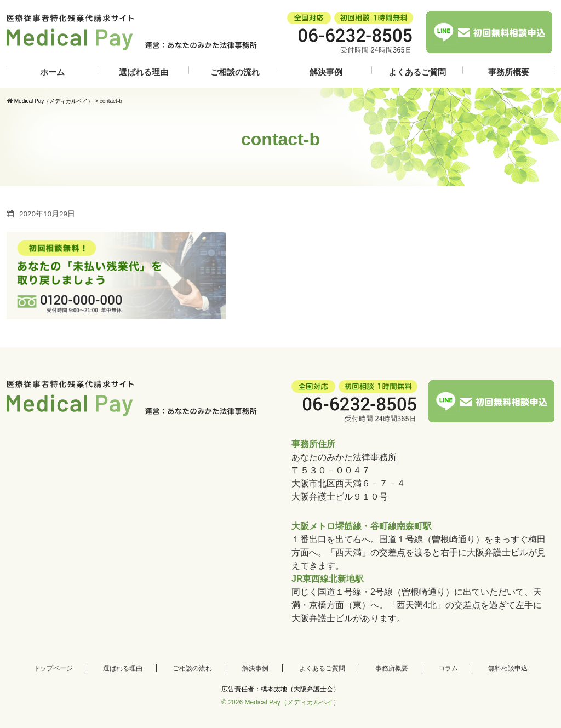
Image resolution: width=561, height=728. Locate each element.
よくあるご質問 (417, 72)
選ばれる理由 (144, 72)
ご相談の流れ (235, 72)
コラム (448, 668)
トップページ (53, 668)
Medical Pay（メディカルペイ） (292, 702)
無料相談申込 (508, 668)
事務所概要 (509, 72)
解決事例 (326, 72)
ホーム (52, 72)
